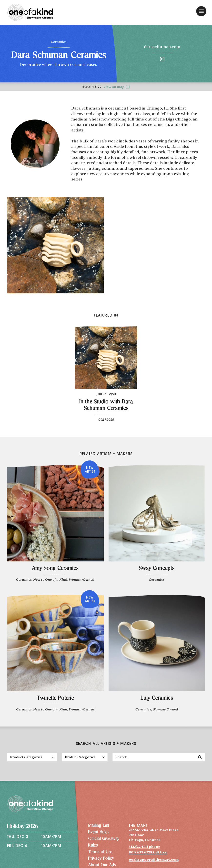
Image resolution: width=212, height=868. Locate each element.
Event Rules (99, 832)
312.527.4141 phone (145, 847)
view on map (117, 87)
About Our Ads (102, 865)
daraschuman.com (162, 47)
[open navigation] (201, 11)
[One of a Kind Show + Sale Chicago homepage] (30, 12)
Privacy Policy (101, 859)
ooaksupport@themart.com (154, 860)
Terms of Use (100, 852)
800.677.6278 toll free (148, 852)
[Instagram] (162, 60)
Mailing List (99, 826)
